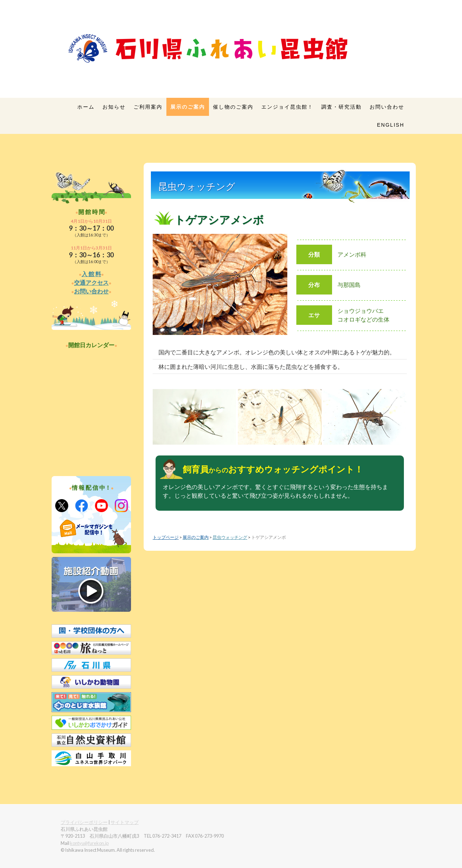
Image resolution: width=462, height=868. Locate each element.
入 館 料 (91, 274)
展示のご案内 (188, 107)
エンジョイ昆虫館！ (287, 107)
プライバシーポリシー (84, 822)
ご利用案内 (148, 107)
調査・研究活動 (341, 107)
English (391, 125)
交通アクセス (91, 282)
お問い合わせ (387, 107)
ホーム (86, 107)
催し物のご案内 (233, 107)
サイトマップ (125, 822)
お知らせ (114, 107)
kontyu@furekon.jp (89, 843)
